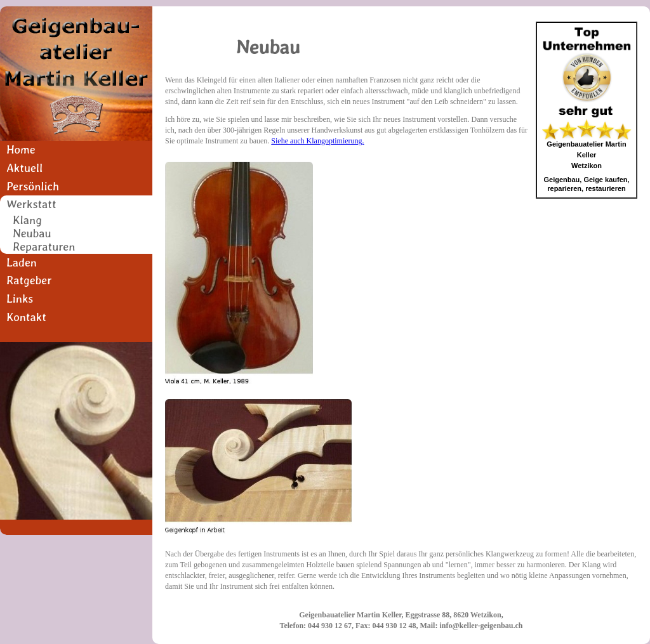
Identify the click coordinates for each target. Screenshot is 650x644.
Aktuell (24, 168)
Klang (27, 220)
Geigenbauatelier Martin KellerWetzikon (586, 155)
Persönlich (33, 186)
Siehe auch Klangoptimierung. (317, 141)
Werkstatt (31, 204)
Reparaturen (44, 247)
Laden (22, 262)
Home (21, 149)
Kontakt (26, 317)
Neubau (32, 234)
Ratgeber (29, 280)
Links (20, 299)
